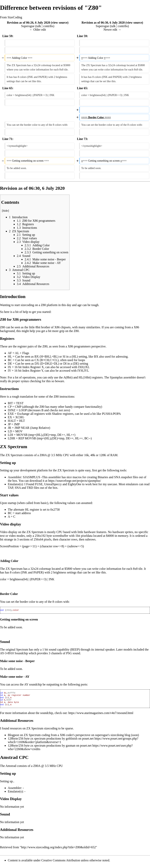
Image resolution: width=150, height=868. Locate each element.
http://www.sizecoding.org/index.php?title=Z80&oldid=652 (58, 850)
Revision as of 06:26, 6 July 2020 (29, 23)
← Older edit (38, 30)
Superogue (28, 26)
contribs (48, 26)
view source (60, 23)
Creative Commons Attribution (61, 863)
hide (5, 211)
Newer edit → (112, 30)
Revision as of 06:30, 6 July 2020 (103, 23)
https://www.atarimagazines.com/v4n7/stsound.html (101, 716)
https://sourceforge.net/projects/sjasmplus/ (75, 481)
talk (39, 26)
